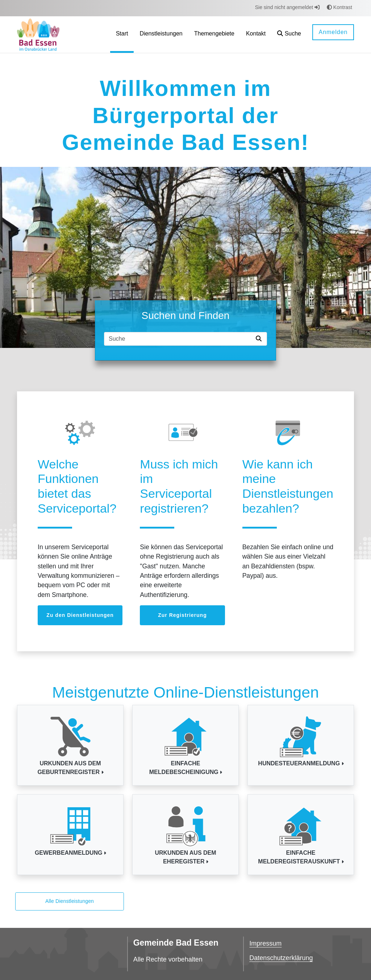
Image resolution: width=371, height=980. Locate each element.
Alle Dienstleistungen (70, 901)
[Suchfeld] (179, 339)
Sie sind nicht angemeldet (287, 7)
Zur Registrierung (182, 615)
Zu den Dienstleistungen (80, 615)
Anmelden (333, 32)
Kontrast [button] (339, 7)
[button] (289, 35)
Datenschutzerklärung (281, 958)
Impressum (265, 943)
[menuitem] (122, 35)
